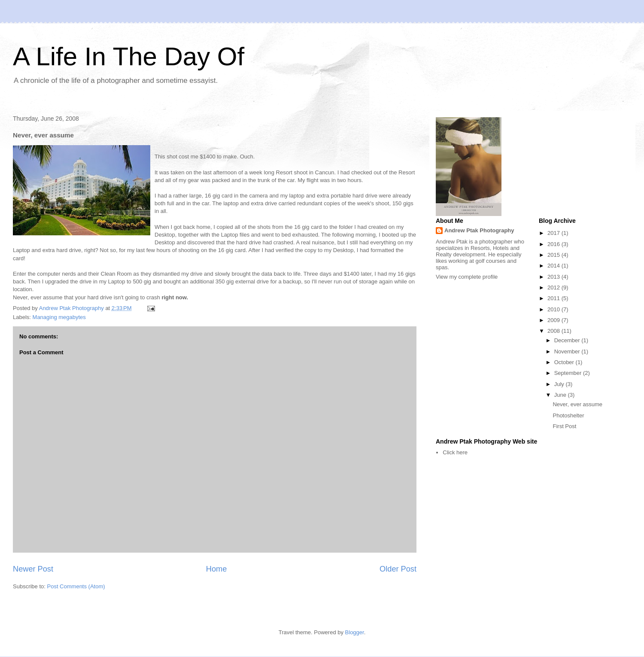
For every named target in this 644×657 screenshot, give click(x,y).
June (561, 395)
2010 (554, 309)
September (569, 373)
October (565, 362)
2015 (554, 255)
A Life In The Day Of (129, 56)
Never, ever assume (577, 404)
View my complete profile (467, 277)
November (568, 351)
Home (217, 569)
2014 (554, 266)
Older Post (398, 569)
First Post (564, 426)
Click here (455, 452)
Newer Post (33, 569)
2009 (554, 320)
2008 (554, 331)
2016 (554, 244)
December (568, 340)
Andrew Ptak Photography (479, 230)
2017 (554, 233)
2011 (554, 298)
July (560, 384)
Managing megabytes (59, 317)
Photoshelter (568, 415)
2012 (554, 287)
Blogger (355, 632)
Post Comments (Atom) (76, 586)
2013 (554, 277)
